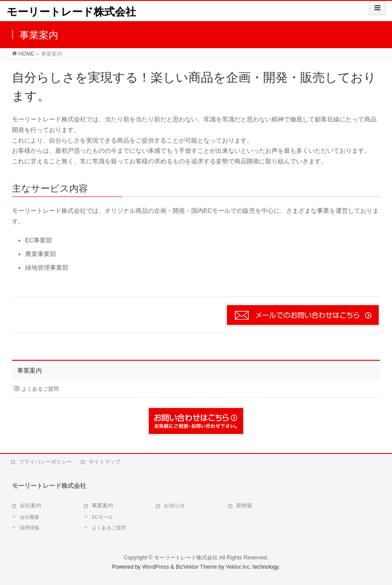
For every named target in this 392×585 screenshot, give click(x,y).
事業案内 (30, 370)
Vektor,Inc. (238, 567)
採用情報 (30, 528)
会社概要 (30, 517)
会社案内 (30, 506)
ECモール (102, 517)
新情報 (244, 506)
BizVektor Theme (196, 567)
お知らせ (174, 506)
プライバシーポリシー (45, 462)
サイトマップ (105, 462)
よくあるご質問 (40, 389)
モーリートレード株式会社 (71, 12)
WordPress (156, 567)
